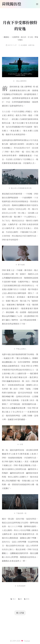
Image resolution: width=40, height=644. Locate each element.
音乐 (27, 599)
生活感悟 (24, 45)
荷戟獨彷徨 (12, 4)
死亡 (13, 599)
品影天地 (31, 45)
